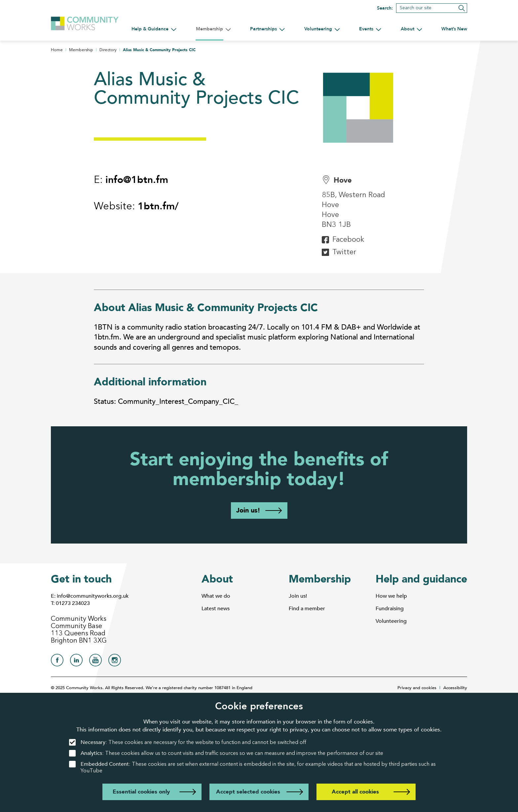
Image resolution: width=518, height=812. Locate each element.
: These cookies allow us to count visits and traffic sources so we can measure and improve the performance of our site (226, 753)
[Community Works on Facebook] (57, 662)
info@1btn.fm (137, 180)
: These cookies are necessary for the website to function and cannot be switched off (188, 742)
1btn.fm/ (158, 206)
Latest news (216, 609)
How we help (391, 596)
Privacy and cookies (417, 688)
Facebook (348, 240)
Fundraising (390, 609)
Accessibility (455, 688)
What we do (216, 596)
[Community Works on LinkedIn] (76, 662)
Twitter (344, 252)
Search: (385, 8)
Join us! (248, 510)
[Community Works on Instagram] (115, 662)
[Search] (432, 8)
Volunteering (391, 621)
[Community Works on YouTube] (95, 662)
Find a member (307, 609)
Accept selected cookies (248, 792)
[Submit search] (462, 8)
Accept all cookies (355, 792)
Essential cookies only (141, 792)
